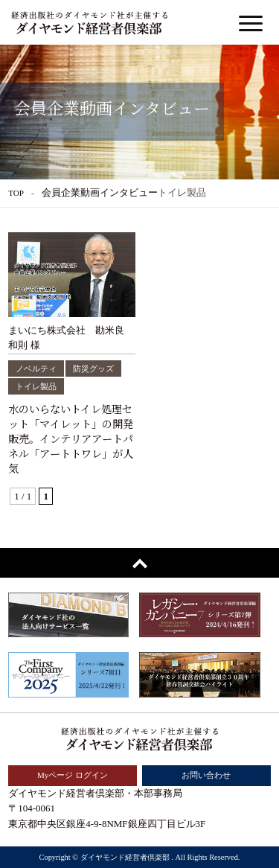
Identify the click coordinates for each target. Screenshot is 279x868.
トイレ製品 (36, 386)
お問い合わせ (206, 775)
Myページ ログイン (73, 775)
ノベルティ (36, 368)
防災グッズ (93, 368)
